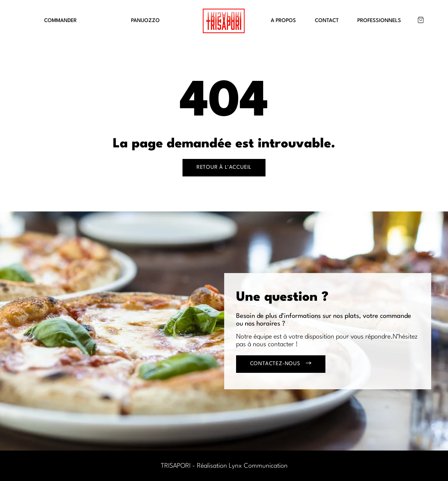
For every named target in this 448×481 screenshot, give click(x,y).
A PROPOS (283, 21)
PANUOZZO (145, 21)
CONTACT (327, 21)
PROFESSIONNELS (379, 21)
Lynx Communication (258, 466)
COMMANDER (60, 21)
